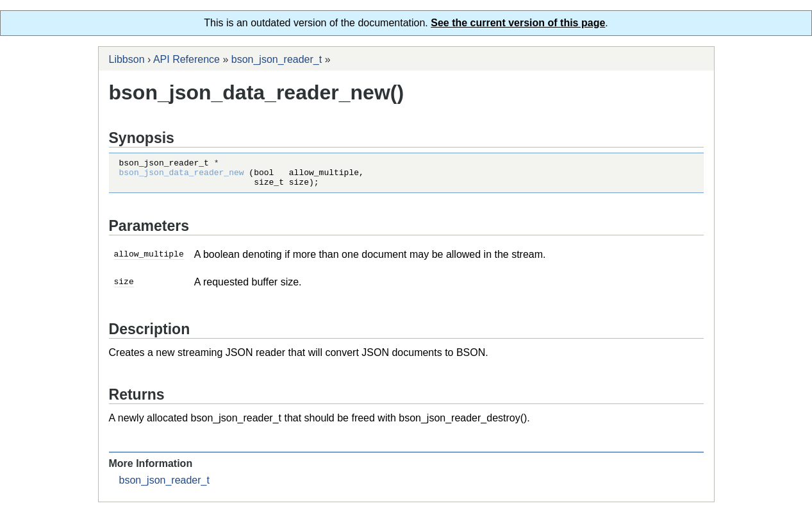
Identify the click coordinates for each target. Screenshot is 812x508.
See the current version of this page (518, 23)
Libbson (127, 59)
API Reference (186, 59)
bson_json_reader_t (277, 59)
